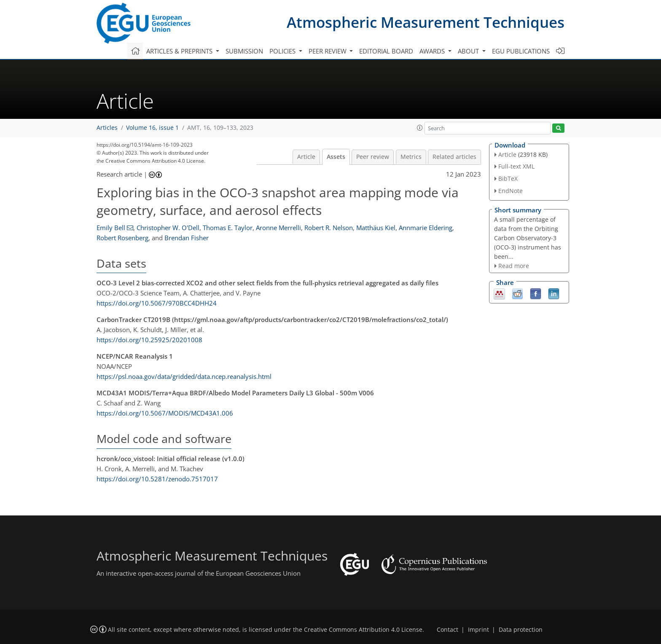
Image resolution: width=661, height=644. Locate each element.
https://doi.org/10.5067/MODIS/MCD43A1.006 (165, 413)
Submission (244, 51)
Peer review (373, 157)
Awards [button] (433, 51)
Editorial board (386, 51)
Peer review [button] (328, 51)
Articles (107, 128)
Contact (447, 630)
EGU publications (521, 51)
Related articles (454, 157)
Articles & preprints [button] (180, 51)
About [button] (469, 51)
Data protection (521, 630)
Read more (514, 266)
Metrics (411, 157)
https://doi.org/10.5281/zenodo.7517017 (157, 479)
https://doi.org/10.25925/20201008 (149, 340)
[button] (420, 128)
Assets (336, 157)
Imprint (478, 630)
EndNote (511, 191)
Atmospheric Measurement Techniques (426, 22)
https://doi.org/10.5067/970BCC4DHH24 (157, 303)
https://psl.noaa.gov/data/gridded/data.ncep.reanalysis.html (184, 376)
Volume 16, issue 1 (152, 128)
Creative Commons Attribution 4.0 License (363, 630)
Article (306, 157)
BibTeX (508, 178)
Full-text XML (516, 166)
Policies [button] (283, 51)
